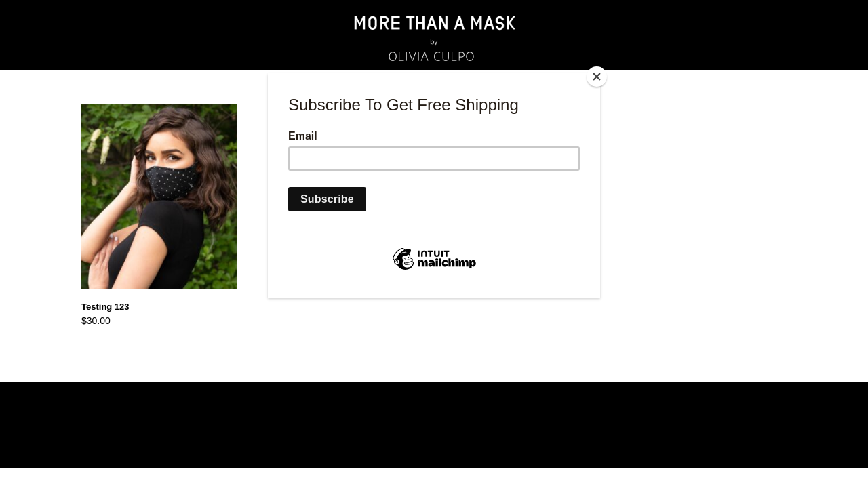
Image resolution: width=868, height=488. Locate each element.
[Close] (597, 77)
